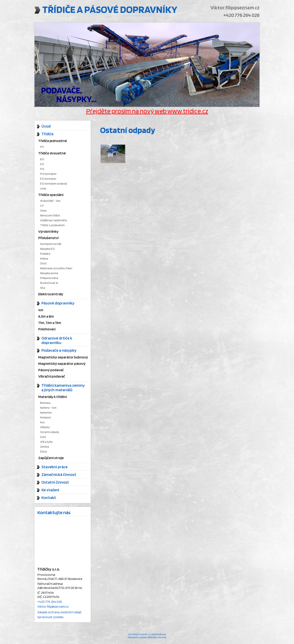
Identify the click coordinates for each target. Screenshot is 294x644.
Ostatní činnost (55, 482)
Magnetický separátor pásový (62, 364)
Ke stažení (50, 490)
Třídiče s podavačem (52, 225)
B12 (42, 159)
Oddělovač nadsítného (54, 220)
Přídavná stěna (49, 278)
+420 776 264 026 (240, 15)
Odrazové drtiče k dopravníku (57, 340)
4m (41, 310)
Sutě (43, 437)
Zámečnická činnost (59, 474)
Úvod (46, 126)
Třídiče (47, 134)
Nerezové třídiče (50, 215)
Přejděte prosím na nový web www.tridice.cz (147, 111)
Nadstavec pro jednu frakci (56, 268)
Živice (43, 452)
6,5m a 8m (46, 316)
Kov (42, 422)
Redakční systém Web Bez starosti (148, 637)
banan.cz (145, 634)
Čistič (43, 263)
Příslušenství (48, 238)
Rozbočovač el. (49, 283)
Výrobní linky (48, 231)
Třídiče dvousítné (52, 153)
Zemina (45, 447)
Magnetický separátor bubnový (63, 357)
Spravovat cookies (50, 617)
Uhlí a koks (46, 442)
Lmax (43, 188)
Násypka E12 (47, 249)
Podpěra (45, 254)
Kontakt (49, 497)
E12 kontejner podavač (54, 184)
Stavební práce (54, 467)
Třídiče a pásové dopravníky (119, 10)
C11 (42, 206)
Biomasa (45, 403)
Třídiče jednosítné (53, 141)
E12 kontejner (48, 179)
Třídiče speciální (51, 195)
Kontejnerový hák (51, 244)
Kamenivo (46, 413)
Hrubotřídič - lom (50, 201)
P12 (42, 169)
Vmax (43, 211)
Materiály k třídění (52, 397)
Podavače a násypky (59, 350)
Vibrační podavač (52, 376)
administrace (159, 634)
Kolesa (44, 259)
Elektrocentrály (51, 294)
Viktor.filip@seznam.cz (233, 7)
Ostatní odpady (50, 432)
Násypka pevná (49, 273)
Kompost (46, 417)
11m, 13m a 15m (50, 323)
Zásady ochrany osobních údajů (59, 612)
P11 (42, 147)
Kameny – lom (48, 408)
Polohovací (47, 329)
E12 (42, 164)
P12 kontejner (48, 174)
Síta (43, 288)
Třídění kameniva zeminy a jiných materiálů (63, 387)
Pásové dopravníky (58, 303)
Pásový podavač (51, 370)
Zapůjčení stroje (51, 458)
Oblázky (45, 427)
